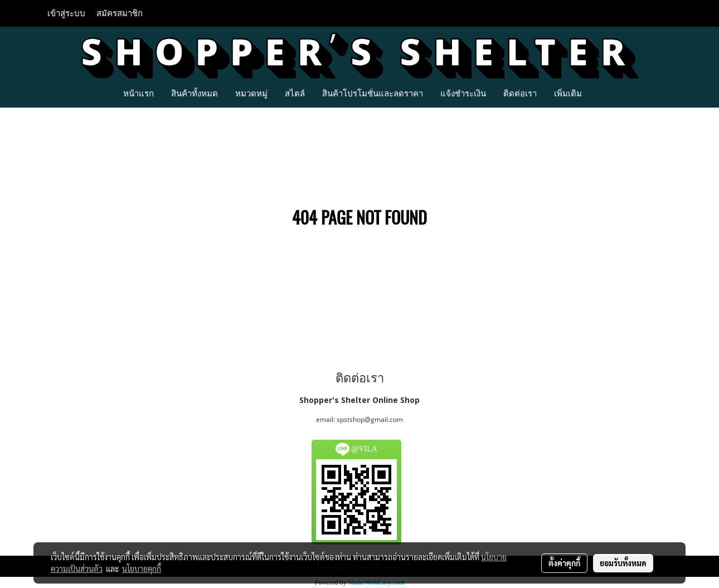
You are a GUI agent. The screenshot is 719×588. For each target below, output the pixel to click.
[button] (600, 93)
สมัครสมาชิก (120, 13)
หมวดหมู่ (251, 93)
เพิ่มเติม (568, 93)
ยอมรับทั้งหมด (623, 563)
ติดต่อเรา (520, 93)
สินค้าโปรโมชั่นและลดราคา (373, 93)
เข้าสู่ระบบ (66, 13)
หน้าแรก (139, 93)
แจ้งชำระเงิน (463, 93)
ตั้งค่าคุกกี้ (564, 563)
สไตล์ (295, 93)
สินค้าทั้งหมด (195, 93)
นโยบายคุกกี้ (142, 568)
